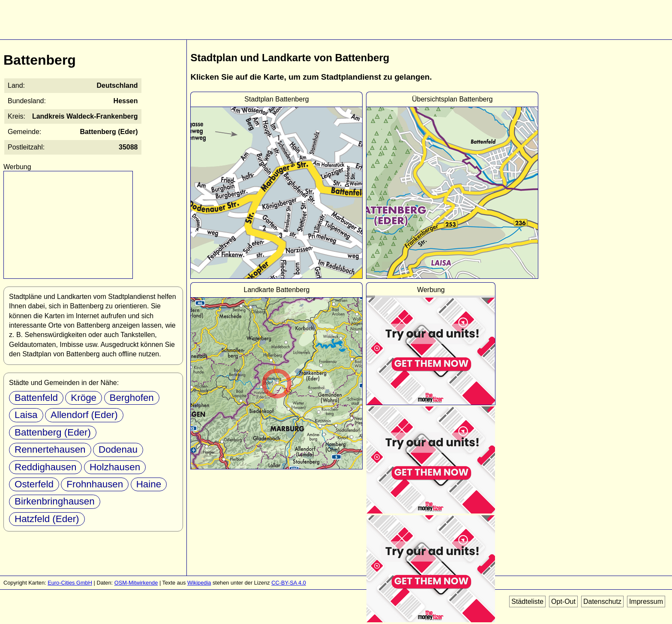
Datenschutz (602, 602)
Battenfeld (36, 398)
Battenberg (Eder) (53, 432)
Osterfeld (34, 484)
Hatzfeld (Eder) (47, 519)
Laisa (26, 415)
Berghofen (132, 398)
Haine (149, 484)
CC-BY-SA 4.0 (289, 583)
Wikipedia (199, 583)
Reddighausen (45, 467)
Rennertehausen (50, 449)
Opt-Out (563, 602)
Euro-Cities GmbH (70, 583)
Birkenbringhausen (55, 501)
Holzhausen (115, 467)
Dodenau (118, 449)
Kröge (84, 398)
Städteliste (527, 602)
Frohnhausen (95, 484)
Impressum (646, 602)
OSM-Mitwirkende (136, 583)
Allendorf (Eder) (84, 415)
